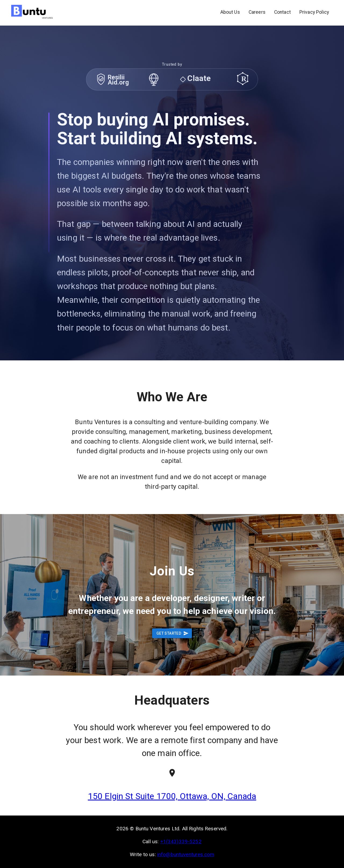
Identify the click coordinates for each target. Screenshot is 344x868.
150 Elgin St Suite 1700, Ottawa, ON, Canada (172, 796)
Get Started (172, 633)
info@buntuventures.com (186, 854)
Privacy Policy (314, 12)
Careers (257, 12)
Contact (282, 12)
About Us (230, 12)
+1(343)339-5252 (181, 841)
